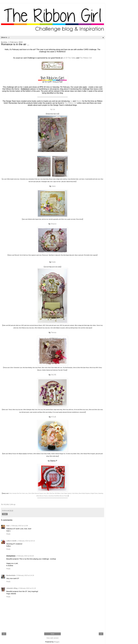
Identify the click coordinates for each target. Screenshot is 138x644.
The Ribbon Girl (86, 58)
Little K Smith (11, 541)
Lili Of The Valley (69, 58)
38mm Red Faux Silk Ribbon (53, 493)
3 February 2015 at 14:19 (25, 575)
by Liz (52, 109)
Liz (71, 101)
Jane (54, 186)
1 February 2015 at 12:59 (19, 526)
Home (52, 634)
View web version (52, 638)
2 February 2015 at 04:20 (25, 556)
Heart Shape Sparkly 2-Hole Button (70, 493)
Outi (8, 526)
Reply (8, 534)
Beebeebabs (11, 575)
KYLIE (54, 417)
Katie (54, 262)
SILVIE (54, 375)
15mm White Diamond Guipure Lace (37, 493)
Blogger (57, 642)
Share (5, 514)
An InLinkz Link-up (8, 504)
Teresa (54, 332)
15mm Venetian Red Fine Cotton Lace (18, 493)
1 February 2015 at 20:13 (26, 541)
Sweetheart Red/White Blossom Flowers (58, 496)
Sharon (79, 101)
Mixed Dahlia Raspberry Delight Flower (88, 493)
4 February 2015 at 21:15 (27, 588)
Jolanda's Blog (12, 588)
